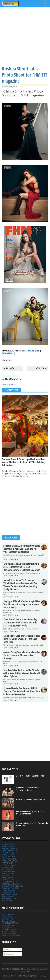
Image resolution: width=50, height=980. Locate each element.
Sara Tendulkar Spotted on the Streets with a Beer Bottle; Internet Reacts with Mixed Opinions (22, 673)
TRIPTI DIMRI (7, 901)
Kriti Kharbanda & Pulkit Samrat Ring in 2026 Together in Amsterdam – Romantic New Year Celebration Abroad (22, 567)
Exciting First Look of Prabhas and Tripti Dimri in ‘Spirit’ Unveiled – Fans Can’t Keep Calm (22, 639)
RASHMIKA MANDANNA (11, 884)
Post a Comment (9, 385)
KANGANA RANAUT (9, 861)
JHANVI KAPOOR (8, 857)
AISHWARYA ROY (9, 844)
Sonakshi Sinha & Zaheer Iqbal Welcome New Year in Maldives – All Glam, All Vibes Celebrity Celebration (24, 462)
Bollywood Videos (9, 919)
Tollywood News (9, 931)
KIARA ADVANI (8, 867)
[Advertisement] (25, 36)
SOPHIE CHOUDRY (9, 892)
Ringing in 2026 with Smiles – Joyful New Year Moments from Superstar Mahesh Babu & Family (22, 604)
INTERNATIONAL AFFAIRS (27, 976)
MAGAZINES (7, 927)
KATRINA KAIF (7, 863)
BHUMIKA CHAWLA (9, 848)
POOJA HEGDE (8, 880)
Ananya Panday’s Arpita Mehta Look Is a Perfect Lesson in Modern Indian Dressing (22, 655)
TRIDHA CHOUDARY (10, 899)
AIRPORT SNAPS (8, 915)
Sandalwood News (10, 929)
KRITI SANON (7, 869)
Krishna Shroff (31, 351)
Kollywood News (9, 925)
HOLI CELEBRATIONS (10, 923)
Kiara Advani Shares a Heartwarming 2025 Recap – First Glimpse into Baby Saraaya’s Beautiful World (20, 623)
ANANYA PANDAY (9, 846)
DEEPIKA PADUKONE (10, 850)
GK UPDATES (9, 976)
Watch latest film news (11, 935)
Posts (7, 950)
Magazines (8, 353)
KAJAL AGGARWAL (9, 859)
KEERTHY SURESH (9, 865)
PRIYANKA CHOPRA (10, 882)
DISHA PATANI (8, 853)
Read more (14, 559)
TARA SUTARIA (8, 896)
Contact (43, 976)
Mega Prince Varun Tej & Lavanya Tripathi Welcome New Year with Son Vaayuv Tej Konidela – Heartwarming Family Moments (20, 585)
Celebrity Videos (9, 921)
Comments (9, 954)
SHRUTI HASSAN (8, 890)
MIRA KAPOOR (8, 873)
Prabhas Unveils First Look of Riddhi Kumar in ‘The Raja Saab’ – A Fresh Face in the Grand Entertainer (22, 691)
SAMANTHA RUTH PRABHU (12, 886)
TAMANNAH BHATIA (10, 894)
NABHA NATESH (8, 878)
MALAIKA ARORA (8, 871)
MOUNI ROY (7, 876)
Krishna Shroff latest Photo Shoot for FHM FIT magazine (25, 75)
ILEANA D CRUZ (8, 855)
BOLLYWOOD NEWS (10, 917)
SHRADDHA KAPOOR (10, 888)
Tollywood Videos (9, 933)
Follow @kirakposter (9, 87)
